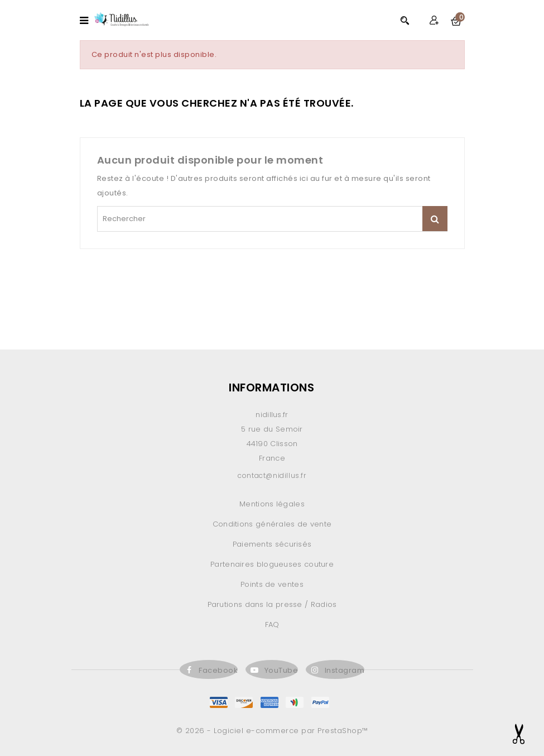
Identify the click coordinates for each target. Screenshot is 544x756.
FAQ (272, 625)
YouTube (281, 670)
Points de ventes (272, 584)
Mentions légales (272, 504)
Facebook (218, 670)
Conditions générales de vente (272, 524)
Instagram (345, 670)
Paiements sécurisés (272, 544)
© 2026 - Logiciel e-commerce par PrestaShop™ (272, 731)
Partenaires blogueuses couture (272, 564)
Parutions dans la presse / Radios (272, 604)
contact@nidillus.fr (272, 475)
